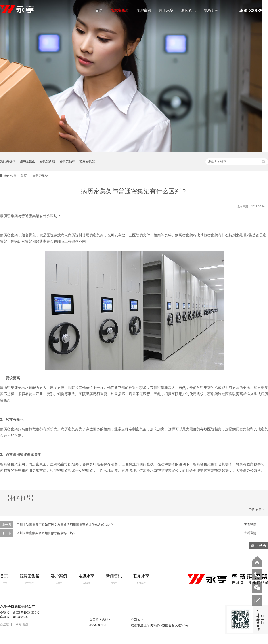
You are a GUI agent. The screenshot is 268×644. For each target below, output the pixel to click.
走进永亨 (86, 579)
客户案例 (144, 10)
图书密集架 (27, 161)
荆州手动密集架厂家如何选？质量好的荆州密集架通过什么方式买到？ (65, 525)
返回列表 (259, 546)
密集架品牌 (67, 161)
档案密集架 (87, 161)
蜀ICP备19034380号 (26, 613)
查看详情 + (251, 525)
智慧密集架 (120, 10)
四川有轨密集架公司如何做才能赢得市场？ (46, 533)
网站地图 (22, 624)
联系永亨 (211, 10)
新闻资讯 (188, 10)
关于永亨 (166, 10)
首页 (99, 10)
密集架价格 (47, 161)
